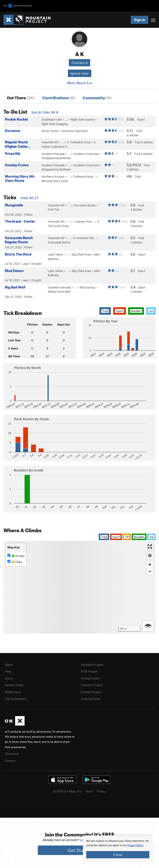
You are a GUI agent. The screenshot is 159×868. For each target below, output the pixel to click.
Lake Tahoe (55, 254)
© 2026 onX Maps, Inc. (67, 791)
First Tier (54, 209)
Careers (10, 761)
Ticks (15, 562)
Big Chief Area (81, 254)
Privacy (101, 791)
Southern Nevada (53, 154)
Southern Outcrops (86, 154)
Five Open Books (85, 205)
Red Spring (87, 287)
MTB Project (89, 671)
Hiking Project (90, 678)
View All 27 (29, 198)
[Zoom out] (150, 571)
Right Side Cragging (55, 124)
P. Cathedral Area (79, 142)
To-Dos (16, 556)
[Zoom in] (150, 565)
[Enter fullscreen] (150, 546)
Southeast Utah (52, 119)
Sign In (140, 20)
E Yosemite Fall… (85, 238)
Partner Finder (14, 685)
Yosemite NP (50, 142)
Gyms (9, 678)
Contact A (80, 63)
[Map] (79, 587)
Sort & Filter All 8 (45, 112)
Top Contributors (16, 699)
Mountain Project (92, 665)
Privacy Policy (135, 845)
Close (118, 855)
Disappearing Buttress (56, 158)
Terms (89, 791)
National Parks (91, 699)
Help (8, 671)
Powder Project (91, 692)
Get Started (80, 850)
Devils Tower (50, 131)
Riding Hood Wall (59, 291)
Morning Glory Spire (55, 181)
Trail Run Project (92, 685)
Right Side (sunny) (83, 119)
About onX (12, 754)
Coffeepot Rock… (84, 176)
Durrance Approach (75, 131)
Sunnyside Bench (59, 242)
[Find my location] (150, 556)
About (9, 665)
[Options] (148, 626)
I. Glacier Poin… (84, 221)
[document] (118, 849)
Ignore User (79, 73)
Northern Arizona (53, 176)
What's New (13, 692)
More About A (80, 83)
